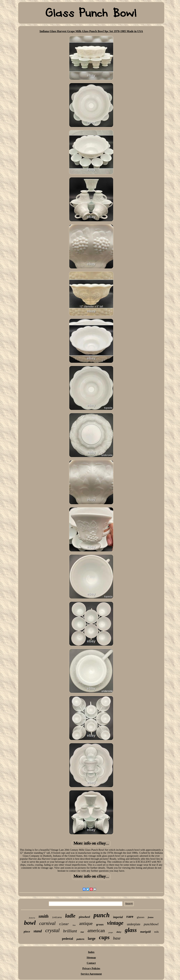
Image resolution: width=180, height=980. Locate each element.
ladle (70, 916)
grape (111, 932)
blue (74, 925)
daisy (119, 932)
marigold (146, 932)
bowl (30, 923)
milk (156, 932)
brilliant (70, 931)
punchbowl (151, 924)
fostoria (32, 918)
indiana (57, 917)
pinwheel (84, 917)
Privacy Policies (91, 968)
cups (104, 937)
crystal (53, 930)
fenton (151, 917)
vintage (115, 923)
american (96, 931)
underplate (134, 924)
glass (131, 930)
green (100, 925)
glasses (141, 917)
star (82, 932)
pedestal (67, 939)
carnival (47, 923)
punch (102, 915)
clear (64, 924)
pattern (80, 939)
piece (27, 932)
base (117, 938)
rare (130, 916)
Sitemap (91, 957)
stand (38, 931)
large (92, 938)
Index (91, 952)
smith (44, 916)
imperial (118, 917)
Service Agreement (91, 974)
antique (86, 923)
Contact (91, 963)
